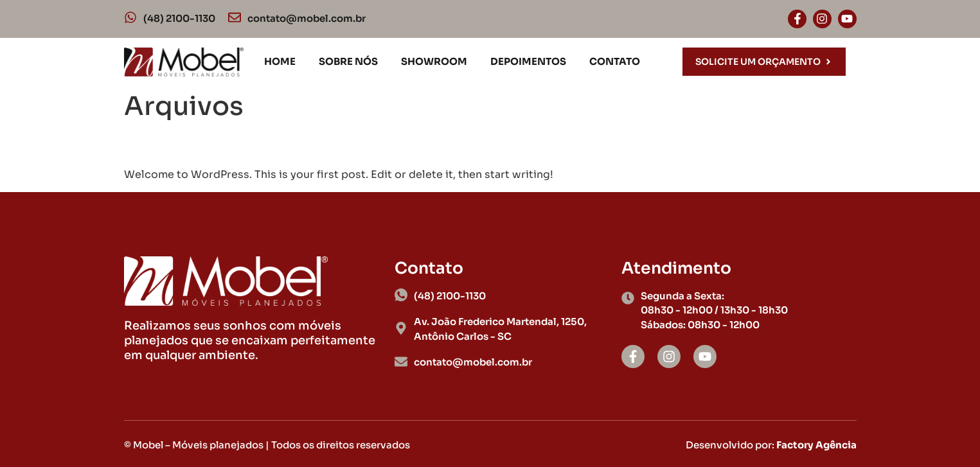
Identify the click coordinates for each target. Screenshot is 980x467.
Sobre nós (348, 61)
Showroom (434, 61)
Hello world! (187, 145)
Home (280, 61)
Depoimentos (528, 61)
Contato (615, 61)
